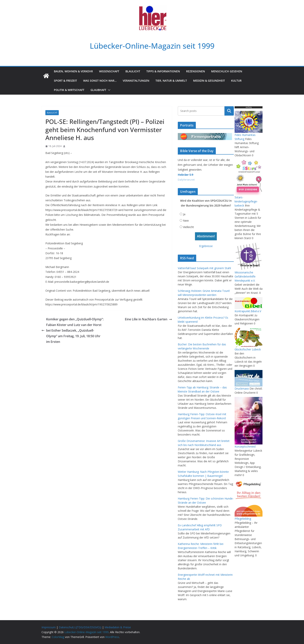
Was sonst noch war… (100, 81)
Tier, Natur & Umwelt (171, 81)
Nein (186, 221)
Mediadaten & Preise (118, 627)
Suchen (229, 111)
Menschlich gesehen (227, 71)
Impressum (49, 627)
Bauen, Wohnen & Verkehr (73, 71)
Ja (184, 214)
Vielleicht (188, 227)
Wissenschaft (109, 71)
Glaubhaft (98, 90)
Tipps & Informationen (163, 71)
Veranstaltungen (136, 81)
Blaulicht (133, 71)
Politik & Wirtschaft (69, 90)
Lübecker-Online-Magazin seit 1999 (152, 46)
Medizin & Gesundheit (209, 81)
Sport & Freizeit (65, 81)
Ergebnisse (206, 246)
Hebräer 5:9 (186, 175)
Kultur (236, 81)
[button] (108, 90)
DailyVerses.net (186, 180)
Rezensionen (196, 71)
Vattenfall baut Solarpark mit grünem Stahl (204, 268)
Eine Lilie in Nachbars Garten (148, 319)
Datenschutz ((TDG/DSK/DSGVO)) (80, 627)
